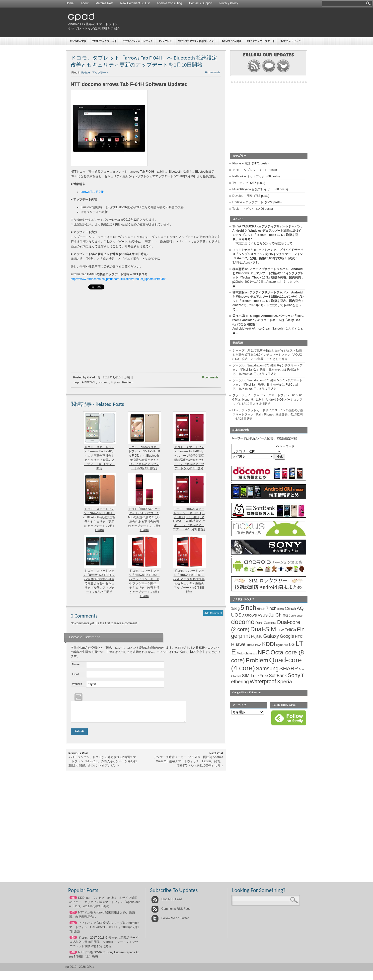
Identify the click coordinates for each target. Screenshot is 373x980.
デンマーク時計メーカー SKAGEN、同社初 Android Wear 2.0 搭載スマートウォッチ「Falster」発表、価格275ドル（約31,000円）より (188, 765)
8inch (281, 609)
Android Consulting (169, 3)
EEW (280, 630)
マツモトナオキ (243, 250)
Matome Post (105, 3)
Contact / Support (201, 3)
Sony (294, 675)
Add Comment (213, 613)
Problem (128, 382)
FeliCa (290, 630)
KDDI (269, 644)
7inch (271, 608)
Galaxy (271, 636)
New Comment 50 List (135, 3)
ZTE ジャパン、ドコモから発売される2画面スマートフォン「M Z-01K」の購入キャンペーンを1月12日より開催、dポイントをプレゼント (103, 765)
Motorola (243, 653)
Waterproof (263, 682)
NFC (264, 652)
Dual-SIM (263, 629)
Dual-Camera (266, 623)
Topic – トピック (291, 41)
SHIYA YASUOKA (245, 226)
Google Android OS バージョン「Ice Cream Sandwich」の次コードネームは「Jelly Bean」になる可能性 (268, 320)
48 (73, 956)
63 (73, 916)
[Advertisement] (216, 22)
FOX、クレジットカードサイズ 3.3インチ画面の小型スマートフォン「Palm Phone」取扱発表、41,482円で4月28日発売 (268, 415)
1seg (236, 608)
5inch (248, 608)
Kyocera (282, 645)
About (85, 3)
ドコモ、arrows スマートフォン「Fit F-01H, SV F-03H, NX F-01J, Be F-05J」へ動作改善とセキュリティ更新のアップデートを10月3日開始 (189, 519)
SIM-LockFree (255, 676)
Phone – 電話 (78, 41)
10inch (290, 608)
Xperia (284, 681)
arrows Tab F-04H (93, 192)
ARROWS (88, 382)
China (282, 615)
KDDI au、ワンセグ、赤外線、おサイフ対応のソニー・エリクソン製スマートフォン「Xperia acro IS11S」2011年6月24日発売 (105, 906)
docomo (103, 382)
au (272, 615)
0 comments (213, 72)
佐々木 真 (239, 316)
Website (77, 684)
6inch (261, 609)
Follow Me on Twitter (170, 922)
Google (287, 636)
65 (73, 902)
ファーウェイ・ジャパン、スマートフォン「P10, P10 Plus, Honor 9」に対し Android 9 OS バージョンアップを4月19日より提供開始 (268, 400)
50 (73, 941)
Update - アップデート (95, 72)
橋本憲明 (238, 269)
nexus (253, 653)
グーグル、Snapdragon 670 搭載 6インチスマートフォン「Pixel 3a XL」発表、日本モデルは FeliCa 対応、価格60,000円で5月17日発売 (268, 370)
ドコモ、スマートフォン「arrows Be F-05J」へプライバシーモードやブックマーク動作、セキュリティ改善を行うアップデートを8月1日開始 (144, 583)
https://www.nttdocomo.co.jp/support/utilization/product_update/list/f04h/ (118, 279)
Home (70, 3)
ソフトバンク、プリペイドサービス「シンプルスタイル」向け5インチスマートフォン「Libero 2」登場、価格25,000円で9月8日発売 (268, 254)
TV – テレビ (165, 41)
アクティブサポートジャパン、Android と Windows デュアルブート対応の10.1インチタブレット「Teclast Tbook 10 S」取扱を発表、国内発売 (268, 273)
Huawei (239, 644)
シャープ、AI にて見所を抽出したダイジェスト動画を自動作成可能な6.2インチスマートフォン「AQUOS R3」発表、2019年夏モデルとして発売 (267, 355)
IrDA (258, 645)
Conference (296, 616)
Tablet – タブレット (105, 41)
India (251, 645)
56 (73, 927)
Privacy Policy (229, 3)
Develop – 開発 (232, 41)
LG (292, 645)
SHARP (289, 669)
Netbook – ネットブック (138, 41)
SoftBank (278, 676)
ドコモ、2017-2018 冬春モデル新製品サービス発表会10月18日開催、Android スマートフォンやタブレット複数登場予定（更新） (104, 946)
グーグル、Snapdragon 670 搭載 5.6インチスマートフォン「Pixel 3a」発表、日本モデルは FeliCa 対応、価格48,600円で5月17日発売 (267, 385)
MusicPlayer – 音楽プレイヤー (197, 41)
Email (76, 674)
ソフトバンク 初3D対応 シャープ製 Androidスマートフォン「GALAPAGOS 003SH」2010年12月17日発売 (105, 931)
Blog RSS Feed (167, 903)
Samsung (267, 668)
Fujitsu (115, 382)
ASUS (263, 615)
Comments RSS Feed (171, 912)
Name (76, 664)
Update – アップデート (261, 41)
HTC (299, 636)
